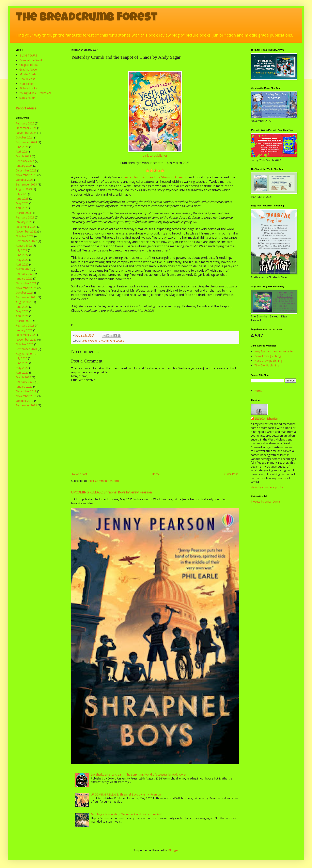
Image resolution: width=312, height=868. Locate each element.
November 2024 (26, 133)
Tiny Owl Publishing (267, 365)
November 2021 (26, 288)
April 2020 (22, 372)
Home (156, 474)
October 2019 (25, 401)
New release (27, 79)
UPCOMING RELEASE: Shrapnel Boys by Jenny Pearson (111, 492)
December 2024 (26, 128)
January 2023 (24, 222)
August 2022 (24, 245)
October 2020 (25, 344)
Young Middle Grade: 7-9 (35, 93)
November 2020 (26, 339)
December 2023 (26, 170)
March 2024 (23, 156)
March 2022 (23, 269)
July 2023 (22, 194)
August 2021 (24, 302)
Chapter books (29, 65)
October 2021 (25, 292)
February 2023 (25, 217)
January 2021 (24, 330)
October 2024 (25, 137)
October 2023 (25, 180)
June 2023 (22, 198)
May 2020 (22, 368)
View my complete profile (267, 487)
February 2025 (25, 123)
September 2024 (26, 142)
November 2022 (26, 231)
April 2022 (22, 264)
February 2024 (25, 161)
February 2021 (25, 325)
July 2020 (22, 358)
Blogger (173, 850)
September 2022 (26, 241)
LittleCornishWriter (267, 418)
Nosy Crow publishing (268, 361)
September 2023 (26, 184)
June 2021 (22, 307)
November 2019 (26, 396)
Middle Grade (90, 341)
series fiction (27, 98)
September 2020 (26, 349)
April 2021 (22, 316)
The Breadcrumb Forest (87, 18)
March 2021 (23, 321)
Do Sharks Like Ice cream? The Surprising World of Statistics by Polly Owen (139, 774)
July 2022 (22, 250)
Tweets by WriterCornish (266, 501)
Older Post (231, 474)
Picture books (28, 88)
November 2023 (26, 175)
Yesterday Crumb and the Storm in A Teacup (156, 177)
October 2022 (25, 236)
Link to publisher (155, 156)
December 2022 (26, 227)
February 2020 (25, 382)
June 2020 (22, 363)
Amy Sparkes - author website (273, 351)
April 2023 (22, 208)
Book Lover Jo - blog (268, 356)
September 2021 (26, 297)
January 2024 (24, 166)
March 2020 (23, 377)
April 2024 (22, 151)
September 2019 (26, 405)
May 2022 (22, 260)
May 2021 (22, 311)
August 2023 (24, 189)
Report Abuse (26, 108)
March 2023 (23, 213)
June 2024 (22, 147)
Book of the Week (31, 60)
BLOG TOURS (28, 55)
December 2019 (26, 391)
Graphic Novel (28, 69)
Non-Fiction (27, 84)
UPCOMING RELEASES (111, 341)
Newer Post (80, 474)
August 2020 (24, 354)
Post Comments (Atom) (104, 481)
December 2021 (26, 283)
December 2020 (26, 335)
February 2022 (25, 274)
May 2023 (22, 203)
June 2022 (22, 255)
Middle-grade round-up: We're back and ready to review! (126, 814)
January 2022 (24, 278)
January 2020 (24, 386)
